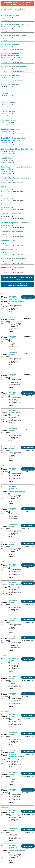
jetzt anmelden (28, 297)
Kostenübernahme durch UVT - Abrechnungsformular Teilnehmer (18, 285)
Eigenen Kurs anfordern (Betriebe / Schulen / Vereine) (17, 278)
